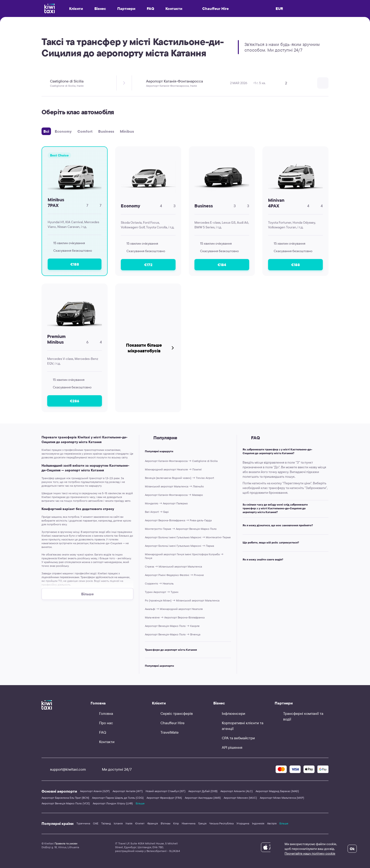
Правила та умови (66, 843)
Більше (140, 803)
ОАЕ (96, 823)
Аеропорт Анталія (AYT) (128, 791)
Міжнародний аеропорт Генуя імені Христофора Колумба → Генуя (184, 556)
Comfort (85, 131)
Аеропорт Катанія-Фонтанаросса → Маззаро (174, 495)
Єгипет (140, 823)
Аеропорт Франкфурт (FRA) (164, 798)
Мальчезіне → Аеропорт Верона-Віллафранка (175, 617)
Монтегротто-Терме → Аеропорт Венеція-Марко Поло (181, 529)
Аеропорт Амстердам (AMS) (203, 798)
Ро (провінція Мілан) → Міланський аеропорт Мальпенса (182, 600)
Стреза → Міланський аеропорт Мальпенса (173, 566)
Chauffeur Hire (211, 8)
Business (106, 131)
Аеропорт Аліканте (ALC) (237, 791)
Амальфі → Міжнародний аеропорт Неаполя (174, 609)
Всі (46, 131)
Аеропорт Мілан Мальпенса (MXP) (282, 798)
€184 (222, 265)
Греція (202, 823)
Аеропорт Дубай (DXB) (203, 791)
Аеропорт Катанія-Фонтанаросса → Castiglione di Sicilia (181, 461)
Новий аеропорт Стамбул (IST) (166, 791)
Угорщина (243, 823)
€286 (75, 401)
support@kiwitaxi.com (64, 769)
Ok (352, 849)
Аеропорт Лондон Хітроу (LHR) (113, 803)
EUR (279, 8)
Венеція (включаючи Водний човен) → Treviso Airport (179, 478)
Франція (153, 823)
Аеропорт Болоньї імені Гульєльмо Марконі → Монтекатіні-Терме (188, 537)
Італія (129, 823)
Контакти (174, 8)
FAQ (150, 8)
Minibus (127, 131)
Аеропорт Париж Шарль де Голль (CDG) (118, 798)
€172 (148, 265)
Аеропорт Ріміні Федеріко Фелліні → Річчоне (174, 575)
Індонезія (258, 823)
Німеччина (189, 823)
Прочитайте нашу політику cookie (310, 853)
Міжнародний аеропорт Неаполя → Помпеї (173, 469)
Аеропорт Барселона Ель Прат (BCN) (65, 798)
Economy (63, 131)
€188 (75, 264)
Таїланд (106, 823)
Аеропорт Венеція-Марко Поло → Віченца (173, 634)
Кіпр (176, 823)
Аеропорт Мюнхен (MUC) (240, 798)
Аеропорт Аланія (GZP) (95, 791)
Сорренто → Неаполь (159, 583)
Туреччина (83, 823)
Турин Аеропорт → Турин (162, 592)
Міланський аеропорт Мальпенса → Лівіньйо (174, 486)
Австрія (272, 823)
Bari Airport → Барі (157, 512)
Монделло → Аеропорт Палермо (166, 503)
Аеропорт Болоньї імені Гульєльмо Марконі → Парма (179, 546)
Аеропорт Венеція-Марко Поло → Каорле (172, 626)
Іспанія (118, 823)
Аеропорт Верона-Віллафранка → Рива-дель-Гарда (178, 520)
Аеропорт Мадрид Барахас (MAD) (277, 791)
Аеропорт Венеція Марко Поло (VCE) (66, 803)
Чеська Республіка (221, 823)
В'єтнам (166, 823)
